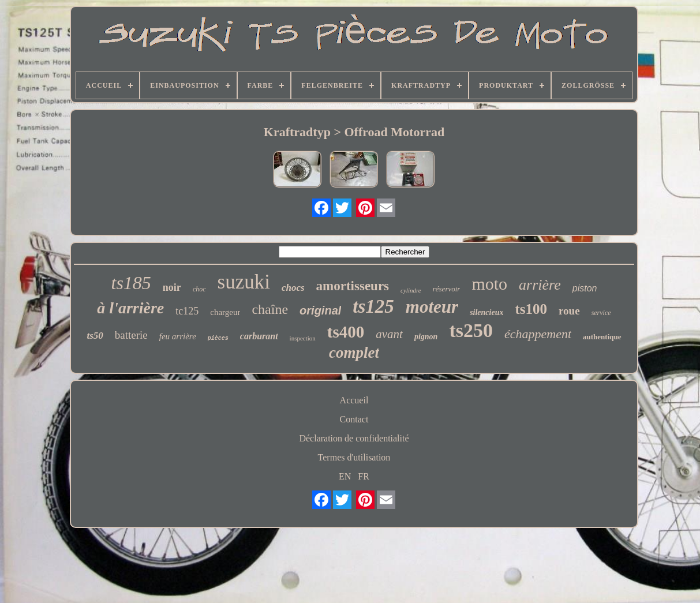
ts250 (471, 330)
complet (354, 353)
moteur (432, 307)
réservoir (447, 289)
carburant (259, 336)
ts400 (346, 332)
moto (489, 284)
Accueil (354, 400)
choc (199, 289)
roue (569, 311)
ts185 (131, 283)
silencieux (486, 312)
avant (389, 334)
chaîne (270, 309)
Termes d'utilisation (354, 457)
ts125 (373, 306)
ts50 (95, 336)
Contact (354, 419)
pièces (218, 338)
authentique (602, 337)
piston (585, 288)
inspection (303, 338)
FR (364, 476)
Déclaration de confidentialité (354, 438)
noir (172, 287)
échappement (538, 334)
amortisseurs (353, 286)
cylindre (411, 290)
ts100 (531, 309)
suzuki (244, 282)
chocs (293, 288)
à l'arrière (130, 308)
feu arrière (178, 336)
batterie (131, 335)
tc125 (187, 311)
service (601, 313)
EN (345, 476)
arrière (540, 285)
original (320, 310)
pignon (426, 337)
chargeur (225, 312)
